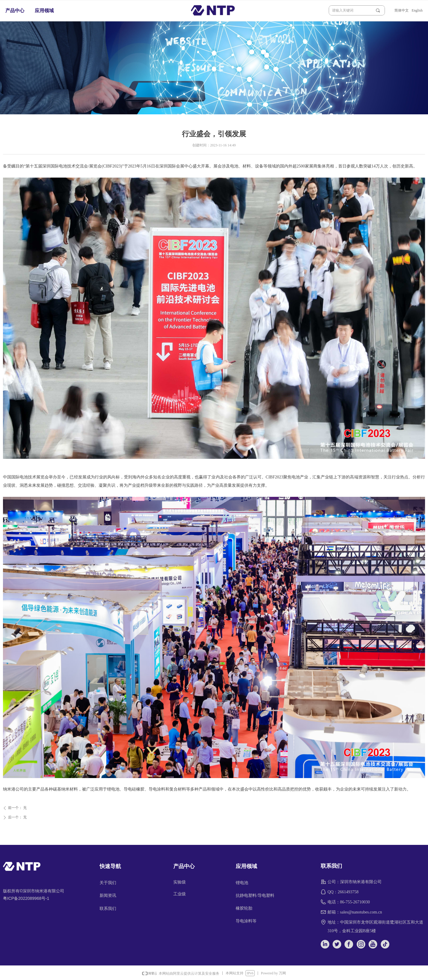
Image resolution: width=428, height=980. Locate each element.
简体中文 (402, 10)
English (417, 10)
